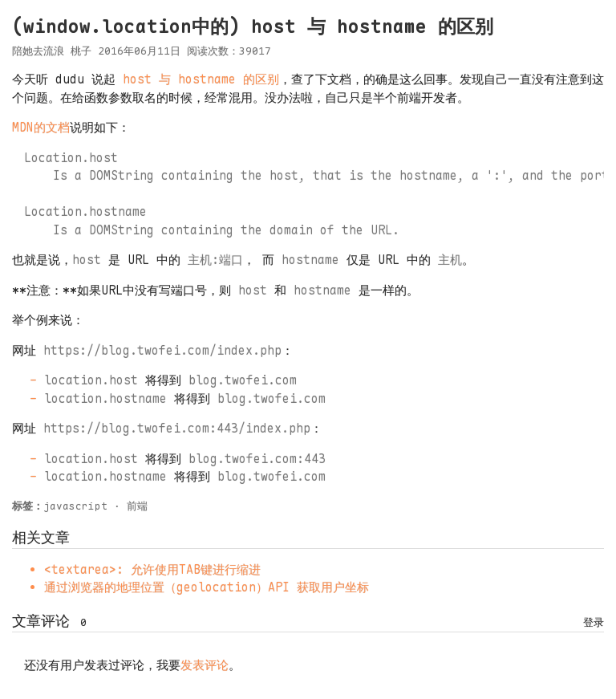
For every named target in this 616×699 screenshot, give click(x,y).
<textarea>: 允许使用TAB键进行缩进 (152, 570)
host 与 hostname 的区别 (201, 79)
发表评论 (205, 665)
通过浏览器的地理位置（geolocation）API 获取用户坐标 (207, 587)
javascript (75, 506)
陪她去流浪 (38, 51)
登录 (594, 622)
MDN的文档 (41, 128)
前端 (137, 506)
